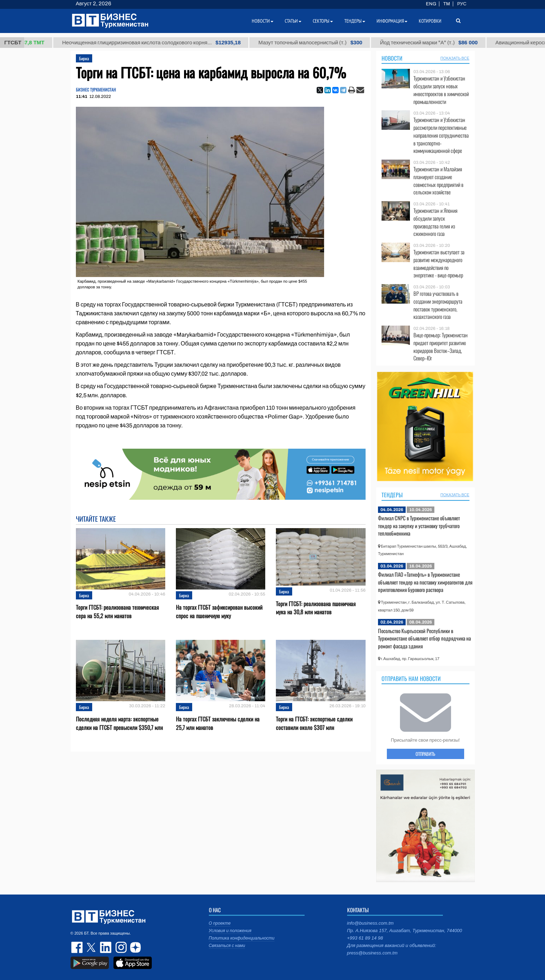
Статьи (293, 21)
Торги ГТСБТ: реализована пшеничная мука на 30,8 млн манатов (316, 608)
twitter (92, 947)
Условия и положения (230, 931)
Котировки (430, 21)
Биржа (84, 58)
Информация (392, 21)
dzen (134, 947)
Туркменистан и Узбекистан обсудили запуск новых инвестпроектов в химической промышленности (441, 90)
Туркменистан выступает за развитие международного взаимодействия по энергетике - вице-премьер (439, 264)
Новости (392, 58)
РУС (462, 4)
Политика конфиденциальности (242, 938)
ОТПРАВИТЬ (425, 754)
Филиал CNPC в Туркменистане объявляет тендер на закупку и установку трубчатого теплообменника (419, 525)
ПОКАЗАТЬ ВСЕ (455, 58)
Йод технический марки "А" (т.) (441, 43)
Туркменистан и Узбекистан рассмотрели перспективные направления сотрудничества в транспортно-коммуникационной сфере (441, 135)
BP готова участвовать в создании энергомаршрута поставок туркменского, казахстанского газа (438, 305)
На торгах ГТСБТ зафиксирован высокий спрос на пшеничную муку (219, 611)
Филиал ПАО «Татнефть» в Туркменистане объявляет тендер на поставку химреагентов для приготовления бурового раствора (425, 582)
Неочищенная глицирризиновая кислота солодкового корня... (163, 43)
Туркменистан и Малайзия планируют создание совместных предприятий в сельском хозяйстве (438, 181)
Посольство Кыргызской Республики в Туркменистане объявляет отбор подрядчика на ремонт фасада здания (424, 638)
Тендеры (392, 495)
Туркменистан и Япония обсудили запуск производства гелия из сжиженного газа (435, 222)
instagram (120, 947)
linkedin (106, 947)
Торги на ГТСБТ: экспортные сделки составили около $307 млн (314, 723)
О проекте (220, 923)
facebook (78, 947)
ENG (431, 4)
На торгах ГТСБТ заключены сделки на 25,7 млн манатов (218, 723)
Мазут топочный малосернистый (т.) (322, 43)
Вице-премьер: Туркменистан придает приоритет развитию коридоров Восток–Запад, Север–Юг (441, 347)
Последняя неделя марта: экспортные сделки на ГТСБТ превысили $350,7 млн (119, 723)
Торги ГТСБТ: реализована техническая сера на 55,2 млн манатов (117, 611)
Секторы (323, 21)
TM (447, 4)
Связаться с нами (227, 946)
